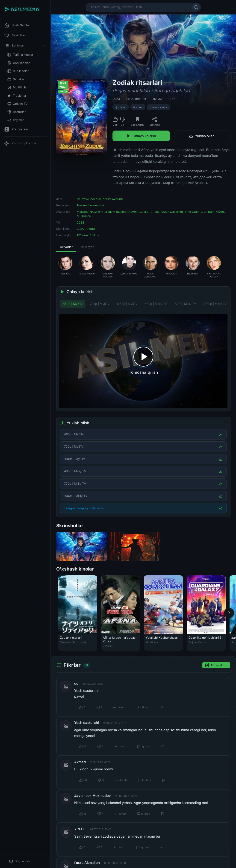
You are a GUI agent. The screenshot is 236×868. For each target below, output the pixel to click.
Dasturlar (16, 112)
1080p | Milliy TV (215, 304)
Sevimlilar (15, 35)
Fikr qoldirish (216, 665)
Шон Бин (207, 212)
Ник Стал (192, 212)
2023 (116, 99)
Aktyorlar (66, 247)
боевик (138, 107)
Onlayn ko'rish (141, 136)
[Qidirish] (196, 7)
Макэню (83, 212)
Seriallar (16, 79)
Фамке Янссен (101, 212)
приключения (159, 107)
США (130, 99)
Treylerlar (17, 96)
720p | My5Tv (100, 304)
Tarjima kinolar (20, 55)
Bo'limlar (26, 46)
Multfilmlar (18, 87)
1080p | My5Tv (127, 304)
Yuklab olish (202, 136)
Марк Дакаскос (172, 212)
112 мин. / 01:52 (164, 99)
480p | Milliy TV (156, 304)
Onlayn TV (18, 104)
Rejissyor (87, 247)
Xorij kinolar (19, 63)
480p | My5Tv (73, 304)
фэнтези (121, 107)
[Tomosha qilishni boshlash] (143, 361)
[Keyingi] (229, 613)
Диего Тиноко (149, 212)
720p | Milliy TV (185, 304)
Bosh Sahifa (17, 25)
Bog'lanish (19, 861)
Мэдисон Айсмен (125, 212)
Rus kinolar (18, 71)
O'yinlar (16, 120)
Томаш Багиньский (91, 205)
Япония (140, 99)
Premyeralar (17, 129)
